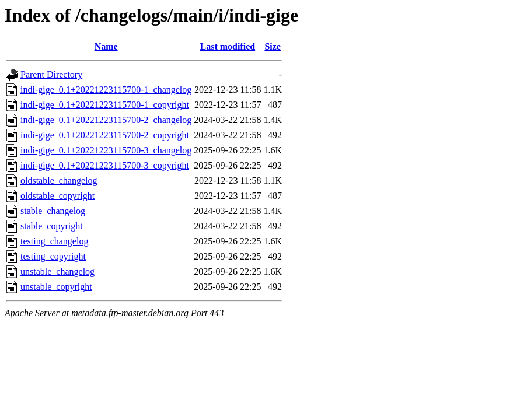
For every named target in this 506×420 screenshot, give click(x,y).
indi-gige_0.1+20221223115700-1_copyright (105, 105)
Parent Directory (51, 74)
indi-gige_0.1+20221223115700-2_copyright (105, 135)
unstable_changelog (57, 272)
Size (273, 46)
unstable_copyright (56, 287)
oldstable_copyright (57, 196)
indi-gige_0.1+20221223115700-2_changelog (106, 120)
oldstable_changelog (59, 181)
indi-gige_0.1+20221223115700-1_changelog (106, 90)
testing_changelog (54, 241)
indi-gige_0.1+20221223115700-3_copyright (105, 165)
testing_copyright (53, 256)
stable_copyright (52, 226)
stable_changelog (53, 211)
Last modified (228, 46)
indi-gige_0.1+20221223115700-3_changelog (106, 150)
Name (106, 46)
